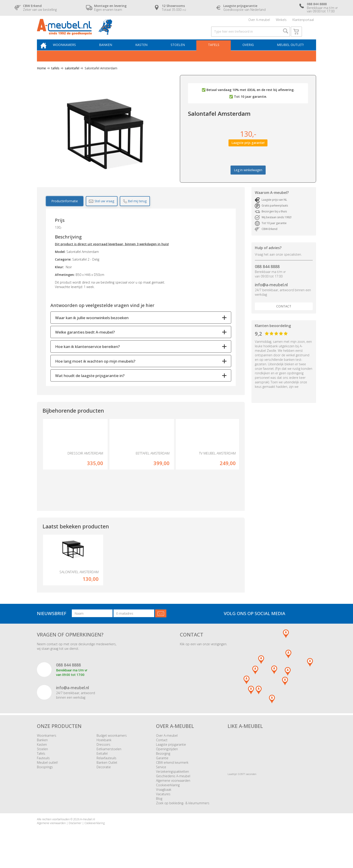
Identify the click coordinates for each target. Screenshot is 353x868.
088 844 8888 (267, 276)
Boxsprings (45, 785)
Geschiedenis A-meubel (173, 794)
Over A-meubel (259, 21)
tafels (54, 78)
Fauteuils (43, 776)
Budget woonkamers (112, 754)
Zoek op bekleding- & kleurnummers (183, 821)
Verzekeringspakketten (172, 790)
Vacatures (163, 812)
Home (41, 78)
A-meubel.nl (88, 838)
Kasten (146, 53)
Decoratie (104, 785)
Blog (159, 817)
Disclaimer (75, 842)
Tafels (216, 53)
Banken (112, 53)
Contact (284, 315)
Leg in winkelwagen (248, 179)
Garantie (162, 776)
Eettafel (102, 772)
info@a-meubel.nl (271, 294)
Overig (249, 53)
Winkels (281, 21)
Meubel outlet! (290, 53)
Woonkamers (72, 53)
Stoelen (181, 53)
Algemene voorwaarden (173, 799)
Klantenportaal (303, 21)
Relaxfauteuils (106, 776)
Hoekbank (104, 758)
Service (161, 785)
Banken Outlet (107, 781)
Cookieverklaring (168, 803)
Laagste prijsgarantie (171, 763)
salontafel (70, 78)
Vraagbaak (164, 808)
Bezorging (163, 772)
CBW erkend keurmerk (172, 781)
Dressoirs (103, 763)
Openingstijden (167, 767)
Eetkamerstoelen (109, 767)
